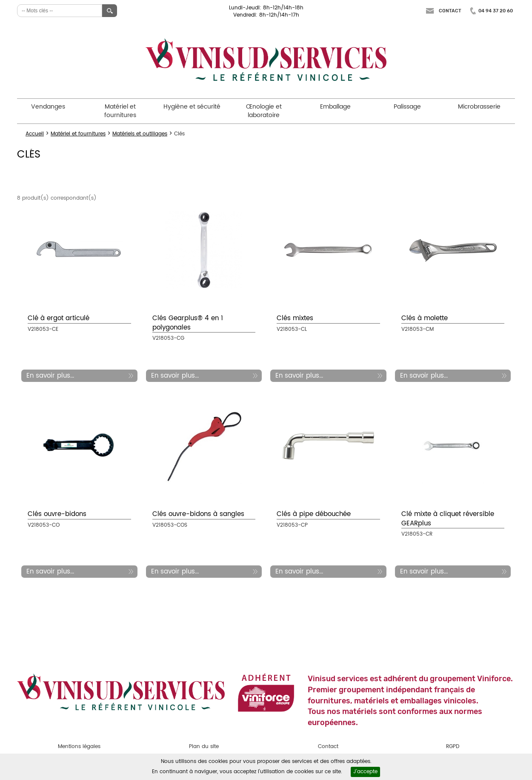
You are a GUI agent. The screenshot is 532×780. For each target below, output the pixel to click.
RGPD (453, 747)
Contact (450, 11)
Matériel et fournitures (120, 111)
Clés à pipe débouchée (314, 514)
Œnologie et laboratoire (264, 111)
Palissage (407, 107)
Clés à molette (425, 318)
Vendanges (48, 107)
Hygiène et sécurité (192, 107)
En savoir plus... (50, 376)
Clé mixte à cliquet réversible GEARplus (448, 519)
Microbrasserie (479, 107)
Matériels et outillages (140, 134)
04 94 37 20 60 (496, 11)
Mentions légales (79, 747)
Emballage (335, 107)
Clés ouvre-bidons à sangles (198, 514)
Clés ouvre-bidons (57, 514)
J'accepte (365, 772)
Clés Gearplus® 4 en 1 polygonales (188, 323)
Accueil (35, 134)
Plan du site (204, 747)
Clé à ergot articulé (59, 318)
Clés (179, 134)
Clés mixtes (295, 318)
